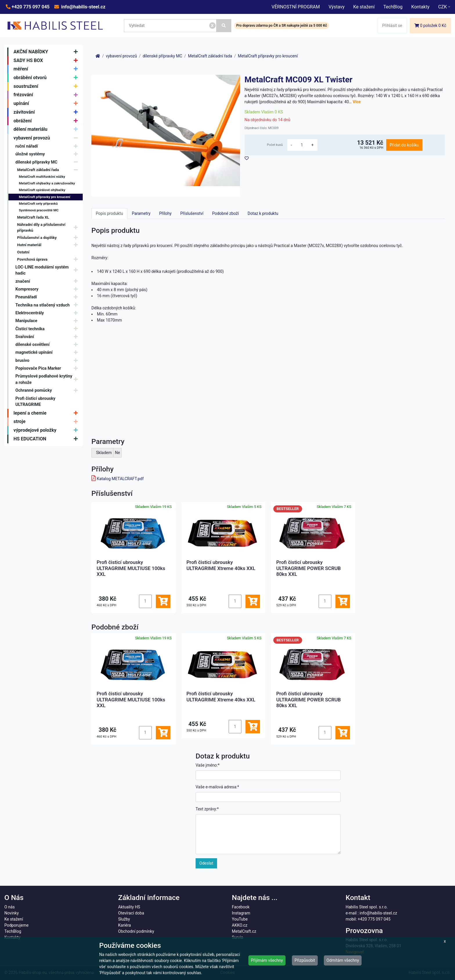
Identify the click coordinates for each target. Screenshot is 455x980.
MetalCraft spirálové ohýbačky (42, 190)
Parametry (141, 213)
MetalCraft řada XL (33, 217)
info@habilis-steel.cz (83, 7)
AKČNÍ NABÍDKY (47, 52)
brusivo (48, 361)
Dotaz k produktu (263, 213)
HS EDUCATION (47, 439)
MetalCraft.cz (244, 931)
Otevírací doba (131, 913)
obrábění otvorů (47, 78)
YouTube (240, 919)
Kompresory (48, 289)
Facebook (241, 907)
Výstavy (336, 7)
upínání (47, 104)
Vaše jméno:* (208, 765)
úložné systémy (48, 154)
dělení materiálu (47, 130)
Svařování (48, 337)
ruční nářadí (48, 146)
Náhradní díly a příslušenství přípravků (49, 227)
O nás (10, 907)
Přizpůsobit (305, 960)
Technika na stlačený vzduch (48, 305)
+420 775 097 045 (30, 7)
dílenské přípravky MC (48, 162)
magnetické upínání (48, 353)
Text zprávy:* (207, 809)
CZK (443, 7)
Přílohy (165, 213)
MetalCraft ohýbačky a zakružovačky (47, 183)
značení (48, 281)
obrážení (47, 121)
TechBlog (393, 7)
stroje (47, 422)
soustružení (47, 86)
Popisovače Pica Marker (48, 368)
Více (357, 102)
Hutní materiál (49, 245)
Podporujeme (16, 925)
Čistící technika (48, 329)
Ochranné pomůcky (48, 391)
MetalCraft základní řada (49, 170)
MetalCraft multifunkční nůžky (42, 177)
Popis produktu (109, 213)
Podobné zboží (225, 213)
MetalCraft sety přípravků (38, 204)
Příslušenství (192, 213)
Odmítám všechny (343, 960)
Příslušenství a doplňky (49, 238)
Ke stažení (364, 7)
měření (47, 69)
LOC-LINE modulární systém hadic (48, 270)
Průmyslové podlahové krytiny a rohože (48, 379)
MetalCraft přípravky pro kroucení (45, 197)
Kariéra (124, 925)
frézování (47, 95)
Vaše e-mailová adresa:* (217, 787)
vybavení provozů (47, 138)
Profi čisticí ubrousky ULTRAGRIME (35, 402)
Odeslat (206, 863)
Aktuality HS (129, 907)
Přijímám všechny (267, 960)
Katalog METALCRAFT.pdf (120, 479)
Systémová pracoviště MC (39, 210)
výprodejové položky (47, 430)
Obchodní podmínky (136, 931)
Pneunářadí (48, 297)
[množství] (302, 145)
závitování (47, 112)
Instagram (241, 913)
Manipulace (48, 321)
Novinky (12, 913)
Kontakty (420, 7)
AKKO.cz (240, 925)
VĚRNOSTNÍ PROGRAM (296, 7)
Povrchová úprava (49, 260)
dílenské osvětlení (48, 345)
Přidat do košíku (404, 145)
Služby (124, 919)
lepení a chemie (47, 413)
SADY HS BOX (47, 61)
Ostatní (23, 252)
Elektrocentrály (48, 313)
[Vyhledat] (224, 26)
